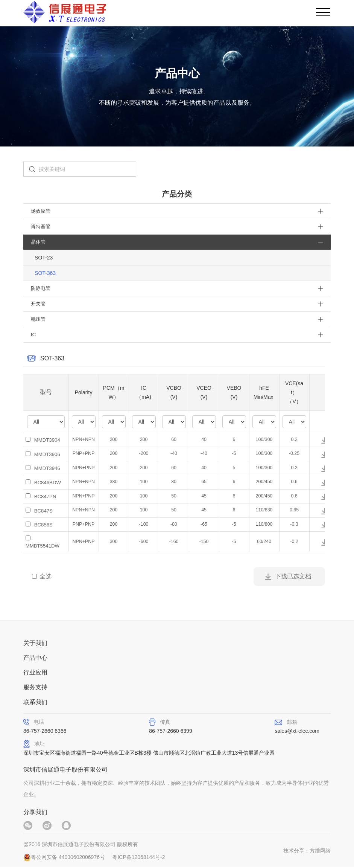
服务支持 (35, 687)
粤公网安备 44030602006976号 (68, 858)
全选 (42, 576)
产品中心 (35, 657)
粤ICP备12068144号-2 (138, 858)
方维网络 (320, 851)
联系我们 (35, 702)
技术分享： (296, 851)
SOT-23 (44, 258)
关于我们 (35, 642)
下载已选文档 (293, 576)
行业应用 (35, 672)
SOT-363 (45, 273)
